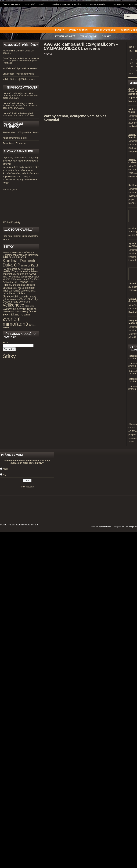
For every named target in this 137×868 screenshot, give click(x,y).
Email (6, 342)
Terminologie (89, 36)
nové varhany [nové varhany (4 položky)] (22, 277)
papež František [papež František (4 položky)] (31, 279)
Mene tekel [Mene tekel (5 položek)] (25, 271)
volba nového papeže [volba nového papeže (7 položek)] (23, 309)
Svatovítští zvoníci (35, 4)
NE (5, 475)
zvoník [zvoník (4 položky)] (27, 315)
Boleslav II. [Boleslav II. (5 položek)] (18, 252)
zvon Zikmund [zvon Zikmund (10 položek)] (13, 314)
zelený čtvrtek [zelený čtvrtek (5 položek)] (29, 311)
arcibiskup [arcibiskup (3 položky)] (7, 253)
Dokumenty (118, 4)
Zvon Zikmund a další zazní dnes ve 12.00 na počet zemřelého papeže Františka (21, 61)
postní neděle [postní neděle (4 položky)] (18, 288)
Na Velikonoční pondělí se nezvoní (20, 68)
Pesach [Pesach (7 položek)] (24, 282)
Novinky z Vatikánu (22, 88)
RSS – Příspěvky (21, 221)
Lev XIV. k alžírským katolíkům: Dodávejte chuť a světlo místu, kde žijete (20, 96)
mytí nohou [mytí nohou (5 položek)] (9, 277)
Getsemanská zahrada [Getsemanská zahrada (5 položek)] (15, 255)
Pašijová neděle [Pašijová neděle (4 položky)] (10, 282)
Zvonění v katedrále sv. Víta (66, 4)
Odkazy (106, 36)
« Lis (131, 74)
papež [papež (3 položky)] (20, 279)
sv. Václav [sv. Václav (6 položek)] (19, 293)
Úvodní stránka (11, 4)
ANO (5, 469)
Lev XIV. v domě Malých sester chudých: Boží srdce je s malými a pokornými (20, 106)
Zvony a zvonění (79, 30)
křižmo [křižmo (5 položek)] (14, 271)
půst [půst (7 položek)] (20, 290)
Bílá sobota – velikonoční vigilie (18, 74)
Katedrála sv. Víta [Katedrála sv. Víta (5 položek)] (16, 269)
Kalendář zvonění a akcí (15, 138)
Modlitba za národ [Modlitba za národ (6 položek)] (25, 274)
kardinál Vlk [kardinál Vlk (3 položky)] (26, 266)
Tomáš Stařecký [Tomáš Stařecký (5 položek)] (29, 299)
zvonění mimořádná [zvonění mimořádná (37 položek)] (15, 321)
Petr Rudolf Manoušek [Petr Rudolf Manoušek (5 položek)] (18, 284)
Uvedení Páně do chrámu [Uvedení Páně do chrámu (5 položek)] (17, 302)
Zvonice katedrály (96, 4)
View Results (27, 487)
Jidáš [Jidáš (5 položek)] (6, 257)
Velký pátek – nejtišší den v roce (19, 79)
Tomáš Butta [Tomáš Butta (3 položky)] (14, 299)
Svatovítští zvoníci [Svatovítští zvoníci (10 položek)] (16, 296)
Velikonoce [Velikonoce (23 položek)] (13, 305)
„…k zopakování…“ (18, 230)
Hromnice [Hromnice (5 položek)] (33, 255)
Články (59, 30)
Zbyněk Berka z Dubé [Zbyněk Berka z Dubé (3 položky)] (12, 312)
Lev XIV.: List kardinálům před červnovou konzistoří (18, 114)
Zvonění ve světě (65, 36)
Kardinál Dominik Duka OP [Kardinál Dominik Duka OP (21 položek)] (19, 263)
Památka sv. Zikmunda (14, 143)
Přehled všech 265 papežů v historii (21, 132)
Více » (6, 239)
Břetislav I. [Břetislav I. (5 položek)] (30, 252)
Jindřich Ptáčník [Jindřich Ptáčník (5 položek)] (18, 257)
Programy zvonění (104, 30)
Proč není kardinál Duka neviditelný (20, 236)
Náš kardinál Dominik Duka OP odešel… (18, 52)
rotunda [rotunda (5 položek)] (28, 291)
